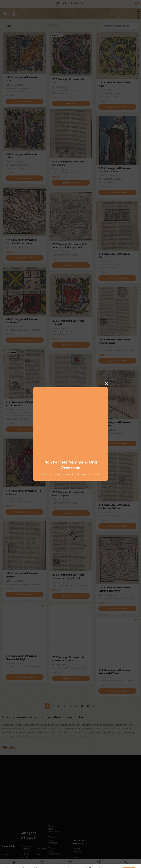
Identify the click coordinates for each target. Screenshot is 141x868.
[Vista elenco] (51, 26)
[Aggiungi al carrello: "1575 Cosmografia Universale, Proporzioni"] (117, 444)
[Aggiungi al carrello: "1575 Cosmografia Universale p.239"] (117, 108)
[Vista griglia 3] (56, 26)
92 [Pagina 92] (82, 704)
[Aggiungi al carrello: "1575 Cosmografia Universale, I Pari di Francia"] (24, 341)
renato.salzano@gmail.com (77, 821)
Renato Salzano (77, 803)
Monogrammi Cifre (15, 88)
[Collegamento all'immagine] (29, 766)
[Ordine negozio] (120, 26)
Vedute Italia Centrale (53, 793)
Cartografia (40, 802)
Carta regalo (9, 826)
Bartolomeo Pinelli (27, 825)
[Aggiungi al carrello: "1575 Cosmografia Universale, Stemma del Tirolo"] (117, 692)
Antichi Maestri (25, 808)
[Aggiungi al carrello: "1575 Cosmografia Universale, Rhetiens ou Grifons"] (117, 527)
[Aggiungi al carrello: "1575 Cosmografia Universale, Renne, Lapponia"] (70, 514)
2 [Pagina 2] (53, 704)
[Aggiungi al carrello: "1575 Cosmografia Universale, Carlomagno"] (70, 183)
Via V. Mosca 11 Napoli (77, 813)
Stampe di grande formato (53, 827)
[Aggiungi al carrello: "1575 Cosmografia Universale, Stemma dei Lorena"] (117, 609)
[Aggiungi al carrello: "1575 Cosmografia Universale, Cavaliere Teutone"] (117, 193)
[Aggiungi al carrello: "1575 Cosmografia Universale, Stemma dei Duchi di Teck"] (70, 596)
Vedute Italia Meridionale (53, 782)
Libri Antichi (39, 822)
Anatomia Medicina (26, 800)
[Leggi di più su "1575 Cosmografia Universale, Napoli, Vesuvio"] (24, 430)
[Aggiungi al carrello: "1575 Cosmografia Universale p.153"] (24, 99)
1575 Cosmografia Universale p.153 (24, 78)
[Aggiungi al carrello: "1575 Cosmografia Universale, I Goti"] (117, 279)
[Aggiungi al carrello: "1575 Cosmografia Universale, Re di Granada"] (24, 512)
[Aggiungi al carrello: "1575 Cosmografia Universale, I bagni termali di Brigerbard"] (70, 266)
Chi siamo (7, 807)
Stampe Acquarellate (16, 248)
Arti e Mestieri (25, 817)
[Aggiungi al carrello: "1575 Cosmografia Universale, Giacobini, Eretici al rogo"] (24, 259)
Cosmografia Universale (17, 85)
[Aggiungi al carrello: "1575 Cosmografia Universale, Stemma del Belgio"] (24, 678)
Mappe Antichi (39, 830)
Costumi (40, 807)
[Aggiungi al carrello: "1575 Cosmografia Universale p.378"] (24, 179)
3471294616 (77, 826)
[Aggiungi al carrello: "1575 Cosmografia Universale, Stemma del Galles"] (70, 679)
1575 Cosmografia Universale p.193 (70, 80)
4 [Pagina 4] (65, 704)
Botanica (25, 832)
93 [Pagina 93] (88, 704)
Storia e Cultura (13, 82)
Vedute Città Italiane (16, 419)
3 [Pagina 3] (59, 704)
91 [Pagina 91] (76, 704)
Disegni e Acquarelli (40, 814)
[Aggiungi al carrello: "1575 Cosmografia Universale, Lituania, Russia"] (117, 361)
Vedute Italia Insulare (52, 815)
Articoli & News (7, 814)
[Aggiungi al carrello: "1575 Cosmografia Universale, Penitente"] (70, 431)
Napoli (28, 416)
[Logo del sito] (70, 4)
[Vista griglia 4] (61, 26)
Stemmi (35, 330)
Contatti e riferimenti (77, 795)
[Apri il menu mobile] (4, 4)
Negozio (7, 821)
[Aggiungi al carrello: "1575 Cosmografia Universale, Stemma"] (24, 595)
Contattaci (8, 832)
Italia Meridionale (14, 416)
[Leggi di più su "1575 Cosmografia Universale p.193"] (70, 101)
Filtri (9, 26)
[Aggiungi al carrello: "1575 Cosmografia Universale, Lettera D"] (70, 346)
